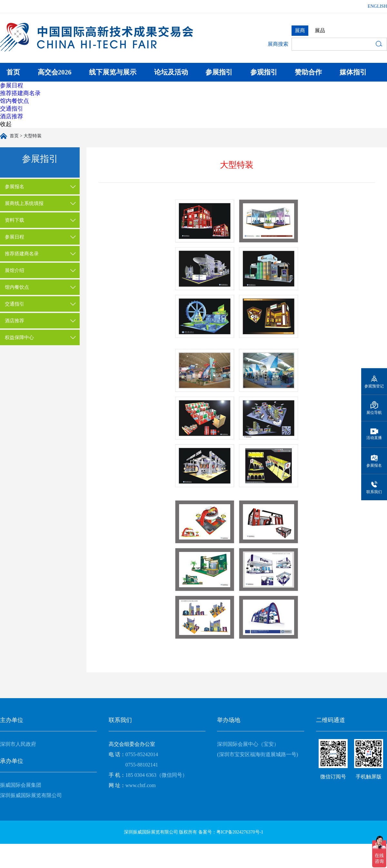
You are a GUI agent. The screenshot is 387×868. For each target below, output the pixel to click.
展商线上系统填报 (24, 203)
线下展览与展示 (113, 72)
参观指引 (264, 72)
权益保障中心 (19, 337)
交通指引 (12, 109)
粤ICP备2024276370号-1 (240, 832)
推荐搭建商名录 (20, 93)
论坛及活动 (171, 72)
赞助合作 (308, 72)
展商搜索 (278, 44)
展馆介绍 (15, 270)
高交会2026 (55, 72)
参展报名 (15, 187)
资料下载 (15, 220)
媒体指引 (353, 72)
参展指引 (219, 72)
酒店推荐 (12, 116)
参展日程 (12, 85)
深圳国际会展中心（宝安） (248, 744)
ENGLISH (377, 6)
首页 (13, 72)
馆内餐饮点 (15, 101)
